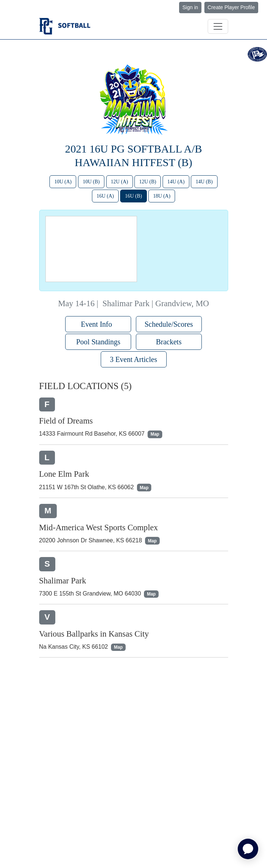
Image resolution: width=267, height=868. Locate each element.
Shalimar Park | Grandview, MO (156, 303)
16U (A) (105, 196)
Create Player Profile (231, 7)
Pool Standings (98, 342)
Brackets (169, 342)
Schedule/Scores (169, 324)
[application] (248, 849)
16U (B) (133, 196)
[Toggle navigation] (218, 26)
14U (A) (176, 182)
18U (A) (162, 196)
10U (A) (63, 182)
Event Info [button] (98, 324)
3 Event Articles (133, 359)
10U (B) (91, 182)
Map (155, 434)
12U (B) (148, 182)
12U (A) (120, 182)
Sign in (190, 7)
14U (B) (204, 182)
